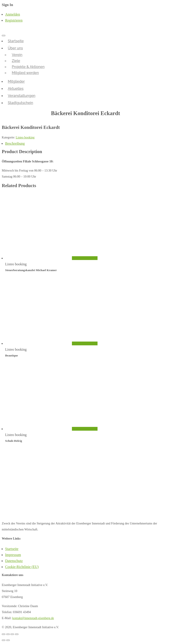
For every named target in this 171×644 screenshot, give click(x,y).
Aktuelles (16, 89)
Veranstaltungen (22, 96)
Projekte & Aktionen (28, 67)
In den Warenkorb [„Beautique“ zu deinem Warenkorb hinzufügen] (85, 343)
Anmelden (13, 14)
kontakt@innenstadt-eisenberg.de (33, 618)
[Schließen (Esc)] (4, 634)
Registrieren (14, 20)
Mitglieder (16, 81)
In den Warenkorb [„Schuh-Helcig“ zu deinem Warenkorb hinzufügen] (85, 429)
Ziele (16, 61)
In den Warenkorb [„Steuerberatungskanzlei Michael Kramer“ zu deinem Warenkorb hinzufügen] (85, 258)
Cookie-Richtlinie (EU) (22, 567)
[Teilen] (8, 634)
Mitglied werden (25, 73)
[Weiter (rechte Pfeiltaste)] (8, 640)
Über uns (15, 48)
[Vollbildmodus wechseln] (12, 634)
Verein (17, 55)
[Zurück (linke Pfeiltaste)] (4, 640)
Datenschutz (14, 561)
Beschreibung (15, 143)
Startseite (16, 41)
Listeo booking (25, 137)
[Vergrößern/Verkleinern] (17, 634)
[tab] (87, 143)
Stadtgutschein (20, 103)
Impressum (13, 555)
